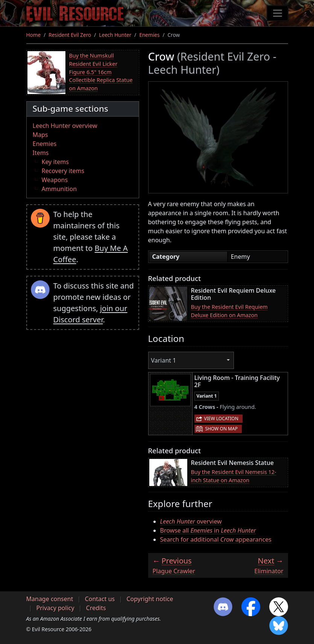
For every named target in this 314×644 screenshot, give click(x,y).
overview (191, 521)
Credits (96, 608)
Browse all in (208, 530)
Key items (55, 162)
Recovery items (63, 171)
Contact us (100, 599)
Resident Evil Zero (70, 35)
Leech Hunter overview (65, 126)
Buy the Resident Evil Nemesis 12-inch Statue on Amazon (234, 476)
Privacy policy (55, 608)
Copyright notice (150, 599)
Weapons (55, 180)
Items (41, 153)
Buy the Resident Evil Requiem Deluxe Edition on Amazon (229, 311)
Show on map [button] (221, 429)
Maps (40, 135)
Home (34, 35)
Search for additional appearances (216, 539)
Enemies (149, 35)
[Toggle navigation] (278, 13)
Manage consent (50, 599)
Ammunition (59, 189)
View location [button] (221, 418)
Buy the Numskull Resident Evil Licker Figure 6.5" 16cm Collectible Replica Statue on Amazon (101, 72)
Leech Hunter (115, 35)
